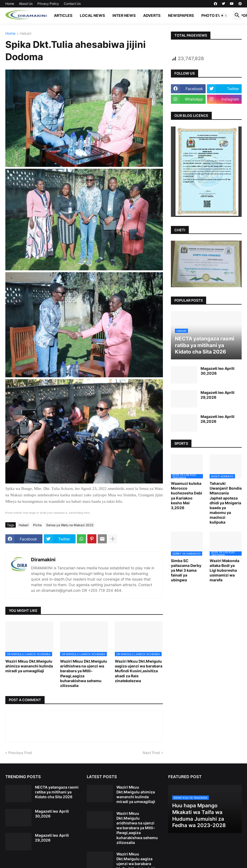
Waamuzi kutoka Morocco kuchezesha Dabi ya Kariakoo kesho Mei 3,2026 (187, 496)
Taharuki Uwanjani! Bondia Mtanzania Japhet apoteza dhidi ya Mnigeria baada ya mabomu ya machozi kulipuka (226, 503)
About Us (26, 4)
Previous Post (20, 753)
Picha (37, 525)
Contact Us (72, 4)
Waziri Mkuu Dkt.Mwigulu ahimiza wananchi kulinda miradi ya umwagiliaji (29, 666)
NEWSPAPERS (181, 15)
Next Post (151, 753)
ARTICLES (63, 15)
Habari (26, 34)
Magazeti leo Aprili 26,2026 (217, 419)
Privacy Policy (48, 4)
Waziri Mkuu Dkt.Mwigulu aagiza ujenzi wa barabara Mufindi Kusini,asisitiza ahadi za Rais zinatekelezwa (139, 671)
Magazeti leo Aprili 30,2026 (217, 371)
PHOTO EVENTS (216, 15)
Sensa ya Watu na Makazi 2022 (70, 525)
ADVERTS (152, 15)
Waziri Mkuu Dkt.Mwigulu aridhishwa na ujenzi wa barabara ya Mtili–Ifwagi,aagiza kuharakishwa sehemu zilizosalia (84, 673)
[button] (224, 16)
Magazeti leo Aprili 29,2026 (217, 395)
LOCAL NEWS (92, 15)
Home (10, 4)
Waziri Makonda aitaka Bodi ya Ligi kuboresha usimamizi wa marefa (224, 570)
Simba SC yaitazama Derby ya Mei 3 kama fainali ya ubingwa (186, 570)
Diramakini (43, 560)
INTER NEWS (124, 15)
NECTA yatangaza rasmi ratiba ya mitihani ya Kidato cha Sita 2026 (57, 792)
